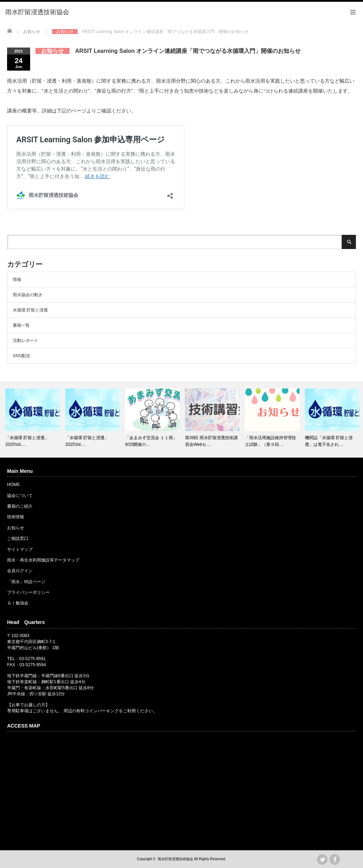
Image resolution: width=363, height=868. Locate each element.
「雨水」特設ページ (26, 582)
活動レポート (26, 341)
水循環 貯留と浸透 (30, 310)
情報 (17, 280)
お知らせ (16, 528)
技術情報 (16, 517)
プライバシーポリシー (28, 592)
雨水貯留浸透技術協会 (175, 859)
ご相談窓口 (18, 538)
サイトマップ (20, 549)
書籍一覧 (21, 325)
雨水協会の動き (28, 295)
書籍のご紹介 (20, 506)
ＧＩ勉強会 (18, 603)
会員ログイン (20, 571)
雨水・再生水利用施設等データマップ (43, 560)
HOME (13, 485)
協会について (20, 496)
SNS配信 (21, 356)
